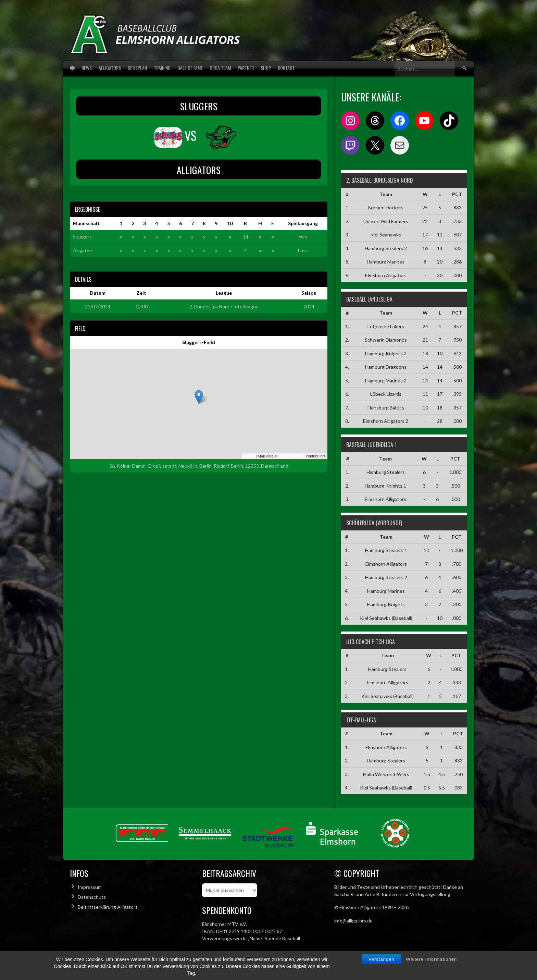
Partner (246, 68)
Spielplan (137, 68)
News (87, 68)
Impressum (90, 887)
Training (162, 68)
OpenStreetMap (292, 456)
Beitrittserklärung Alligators (108, 907)
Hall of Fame (190, 68)
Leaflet (249, 456)
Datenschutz (92, 897)
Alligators (110, 68)
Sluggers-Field (199, 342)
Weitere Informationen (432, 959)
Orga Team (220, 68)
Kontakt (286, 68)
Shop (266, 68)
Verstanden (382, 959)
